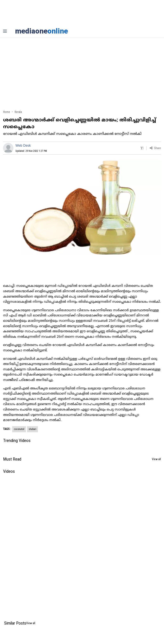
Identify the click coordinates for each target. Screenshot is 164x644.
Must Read (12, 459)
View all (156, 459)
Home (7, 112)
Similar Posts (15, 623)
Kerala (18, 112)
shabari (32, 429)
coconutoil (19, 429)
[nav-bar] (5, 31)
